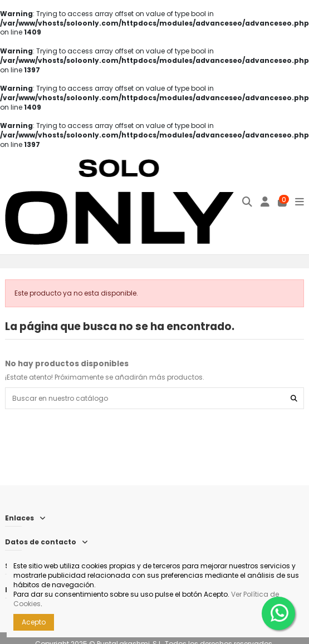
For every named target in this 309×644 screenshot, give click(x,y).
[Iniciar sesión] (265, 202)
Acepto (34, 622)
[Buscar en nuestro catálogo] (294, 398)
